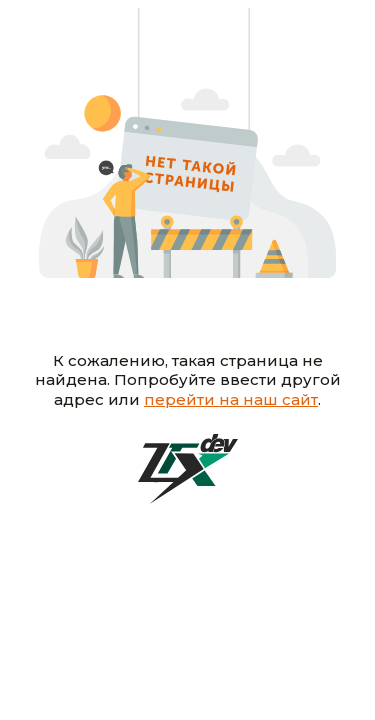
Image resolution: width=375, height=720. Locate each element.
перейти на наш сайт (231, 399)
